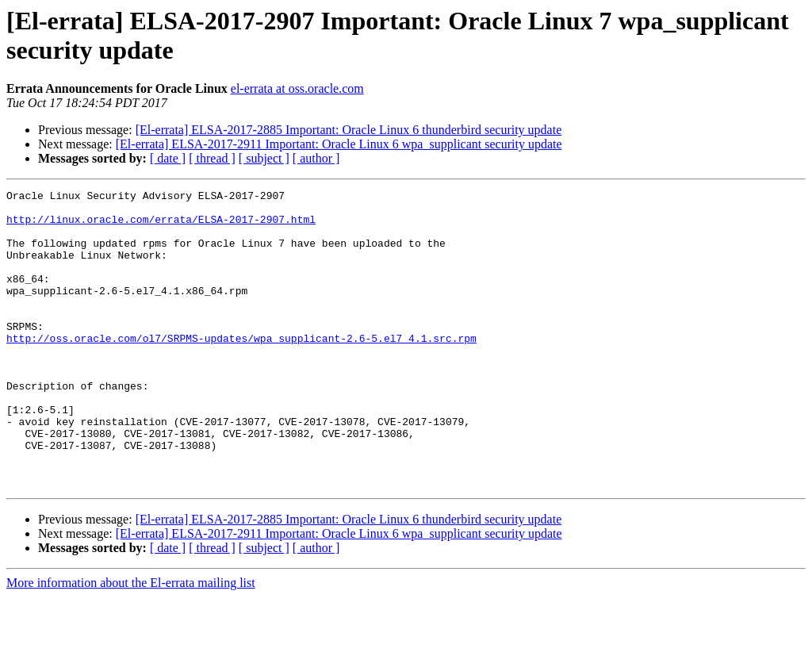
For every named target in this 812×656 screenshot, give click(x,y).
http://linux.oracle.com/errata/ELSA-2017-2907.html (161, 226)
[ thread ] (212, 158)
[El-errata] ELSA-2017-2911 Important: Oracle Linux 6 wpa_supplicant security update (339, 144)
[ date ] (168, 158)
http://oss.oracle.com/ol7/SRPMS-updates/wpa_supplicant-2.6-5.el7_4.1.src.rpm (241, 369)
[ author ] (316, 158)
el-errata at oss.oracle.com (297, 88)
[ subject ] (264, 158)
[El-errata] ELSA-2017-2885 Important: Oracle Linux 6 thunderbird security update (349, 130)
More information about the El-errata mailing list (131, 642)
